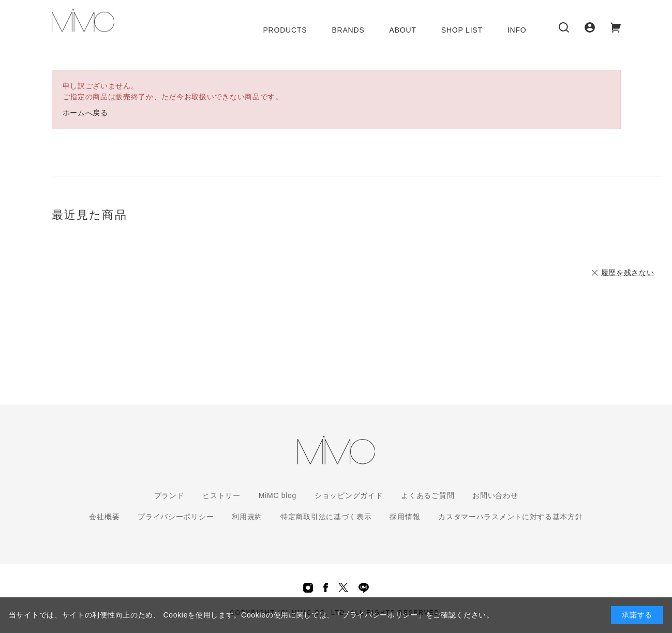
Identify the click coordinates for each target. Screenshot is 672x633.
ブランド (169, 495)
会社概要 (104, 517)
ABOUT (403, 30)
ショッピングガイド (349, 495)
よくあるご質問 (428, 495)
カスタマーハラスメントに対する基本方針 (510, 517)
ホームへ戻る (85, 113)
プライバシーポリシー (176, 517)
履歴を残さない (628, 273)
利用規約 (247, 517)
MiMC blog (278, 495)
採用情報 (405, 517)
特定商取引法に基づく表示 (326, 517)
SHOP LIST (462, 30)
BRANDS (348, 30)
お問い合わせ (495, 495)
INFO (517, 30)
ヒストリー (221, 495)
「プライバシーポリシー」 (380, 615)
